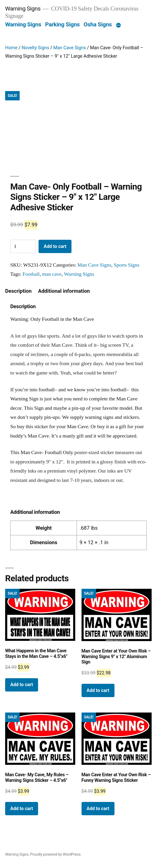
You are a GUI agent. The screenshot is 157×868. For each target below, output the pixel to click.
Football (31, 274)
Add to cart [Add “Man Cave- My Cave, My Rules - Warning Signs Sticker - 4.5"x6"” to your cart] (22, 809)
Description (18, 291)
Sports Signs (127, 265)
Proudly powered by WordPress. (56, 854)
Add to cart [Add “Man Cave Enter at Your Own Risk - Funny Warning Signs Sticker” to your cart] (98, 809)
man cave (52, 274)
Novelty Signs (35, 48)
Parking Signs (62, 24)
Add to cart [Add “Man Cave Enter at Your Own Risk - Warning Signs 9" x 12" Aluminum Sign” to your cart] (98, 690)
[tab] (18, 291)
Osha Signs (98, 24)
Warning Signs (23, 9)
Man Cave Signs (70, 48)
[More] (118, 25)
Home (11, 48)
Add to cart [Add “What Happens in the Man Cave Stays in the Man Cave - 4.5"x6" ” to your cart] (22, 685)
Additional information (64, 291)
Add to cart (55, 246)
